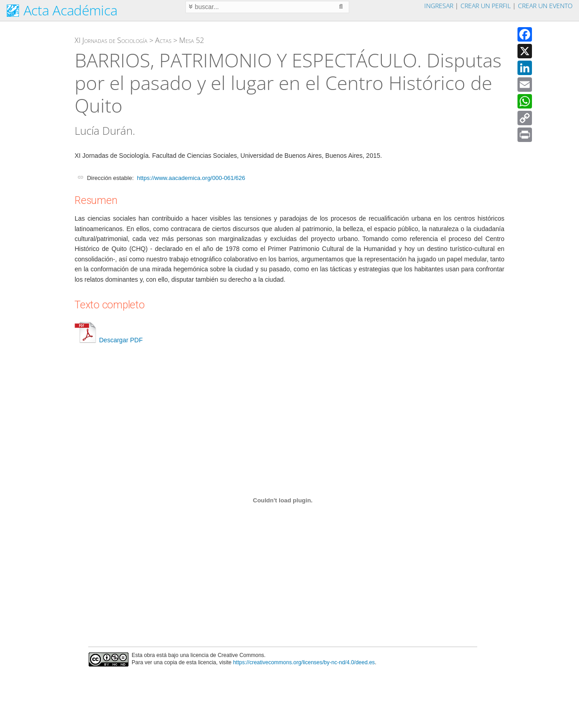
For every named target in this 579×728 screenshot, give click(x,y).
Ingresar (439, 6)
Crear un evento (545, 6)
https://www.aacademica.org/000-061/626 (191, 178)
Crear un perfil (486, 6)
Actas (163, 40)
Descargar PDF (109, 340)
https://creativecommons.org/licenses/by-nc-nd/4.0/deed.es (304, 662)
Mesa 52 (192, 40)
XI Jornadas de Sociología (111, 40)
